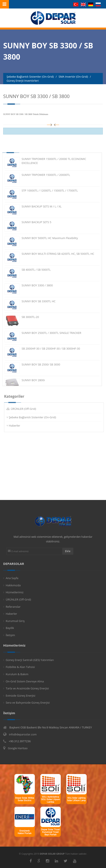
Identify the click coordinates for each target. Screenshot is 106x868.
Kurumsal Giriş (15, 621)
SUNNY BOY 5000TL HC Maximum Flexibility (47, 238)
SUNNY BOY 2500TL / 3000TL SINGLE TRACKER (48, 333)
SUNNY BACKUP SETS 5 (33, 222)
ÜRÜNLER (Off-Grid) (27, 409)
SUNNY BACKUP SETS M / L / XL (38, 206)
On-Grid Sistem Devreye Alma (25, 681)
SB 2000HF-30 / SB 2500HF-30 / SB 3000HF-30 (48, 349)
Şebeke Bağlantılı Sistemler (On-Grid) (36, 417)
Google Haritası (18, 748)
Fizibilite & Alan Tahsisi (20, 667)
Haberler (18, 426)
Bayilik (10, 628)
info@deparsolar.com (23, 734)
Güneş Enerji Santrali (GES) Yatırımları (30, 660)
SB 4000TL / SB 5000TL (33, 270)
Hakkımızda (13, 585)
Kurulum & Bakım (17, 674)
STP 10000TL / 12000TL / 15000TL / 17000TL (47, 190)
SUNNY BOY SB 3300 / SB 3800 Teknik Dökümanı (26, 114)
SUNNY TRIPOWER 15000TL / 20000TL (43, 175)
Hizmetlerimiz (15, 592)
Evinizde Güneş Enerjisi (20, 696)
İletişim (10, 635)
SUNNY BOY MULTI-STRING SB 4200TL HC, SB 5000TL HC (55, 254)
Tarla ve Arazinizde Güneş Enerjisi (27, 688)
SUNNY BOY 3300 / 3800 (34, 285)
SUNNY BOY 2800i (30, 380)
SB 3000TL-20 (27, 317)
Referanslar (13, 607)
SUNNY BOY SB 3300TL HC (35, 301)
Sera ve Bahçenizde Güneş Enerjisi (28, 703)
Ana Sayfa (12, 578)
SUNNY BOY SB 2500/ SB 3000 (38, 364)
